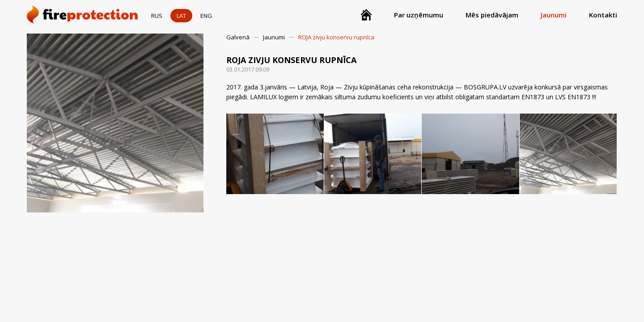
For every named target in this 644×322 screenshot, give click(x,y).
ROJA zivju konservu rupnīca (336, 37)
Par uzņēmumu (419, 15)
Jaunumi (554, 15)
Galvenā (238, 37)
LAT (181, 16)
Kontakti (603, 15)
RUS (157, 16)
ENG (206, 16)
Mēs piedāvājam (492, 15)
